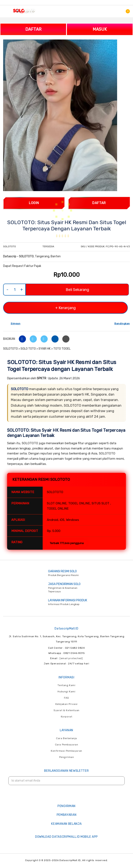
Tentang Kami (66, 685)
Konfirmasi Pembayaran (66, 751)
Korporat (67, 717)
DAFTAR (33, 29)
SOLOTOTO (20, 389)
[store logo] (24, 11)
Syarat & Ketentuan (66, 710)
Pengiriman (67, 757)
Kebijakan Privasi (66, 704)
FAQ (66, 698)
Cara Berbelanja (66, 738)
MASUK (100, 29)
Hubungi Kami (66, 692)
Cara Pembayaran (67, 745)
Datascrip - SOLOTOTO (18, 256)
